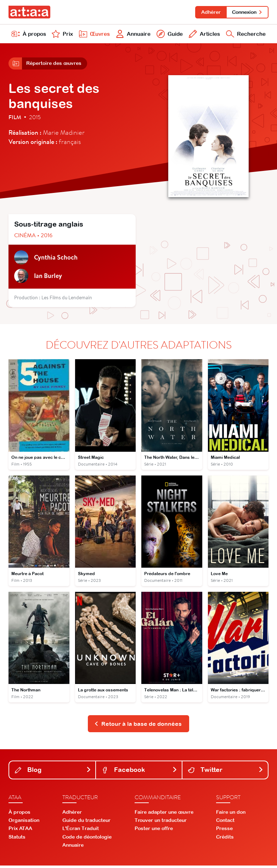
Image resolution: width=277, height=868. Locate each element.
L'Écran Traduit (81, 831)
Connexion (247, 12)
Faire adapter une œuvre (164, 814)
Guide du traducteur (86, 823)
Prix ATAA (20, 831)
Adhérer (210, 12)
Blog (53, 772)
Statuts (17, 839)
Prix (62, 35)
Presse (224, 831)
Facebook (139, 772)
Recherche (245, 35)
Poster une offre (154, 831)
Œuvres (94, 35)
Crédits (225, 839)
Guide (169, 35)
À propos (29, 35)
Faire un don (231, 814)
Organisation (24, 823)
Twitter (226, 772)
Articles (203, 35)
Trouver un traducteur (161, 823)
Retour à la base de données (138, 726)
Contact (225, 823)
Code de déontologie (87, 839)
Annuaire (133, 35)
